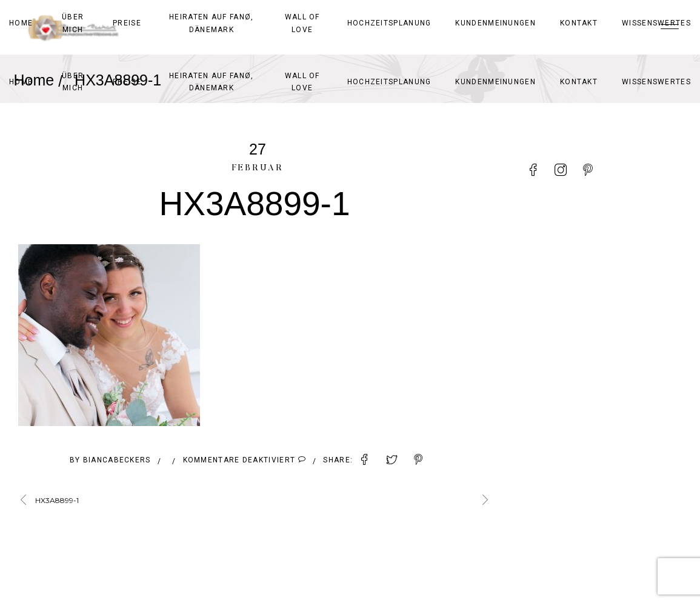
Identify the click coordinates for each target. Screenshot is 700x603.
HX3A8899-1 (57, 500)
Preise (127, 82)
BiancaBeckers (117, 460)
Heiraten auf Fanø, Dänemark (211, 82)
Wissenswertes (656, 82)
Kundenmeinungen (495, 82)
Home (21, 82)
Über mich (73, 82)
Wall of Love (302, 82)
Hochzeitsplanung (389, 82)
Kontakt (579, 82)
